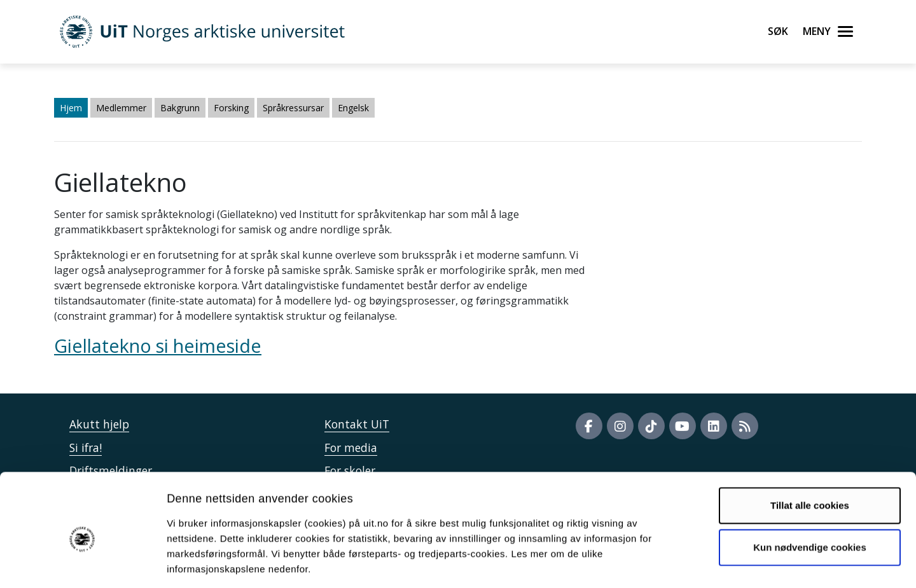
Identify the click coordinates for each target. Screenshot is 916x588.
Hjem (71, 108)
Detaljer (677, 563)
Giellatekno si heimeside (158, 345)
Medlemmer (121, 108)
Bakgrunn (180, 108)
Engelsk (353, 108)
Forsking (231, 108)
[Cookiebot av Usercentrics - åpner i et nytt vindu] (82, 563)
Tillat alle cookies (810, 448)
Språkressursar (293, 108)
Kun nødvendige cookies (810, 490)
